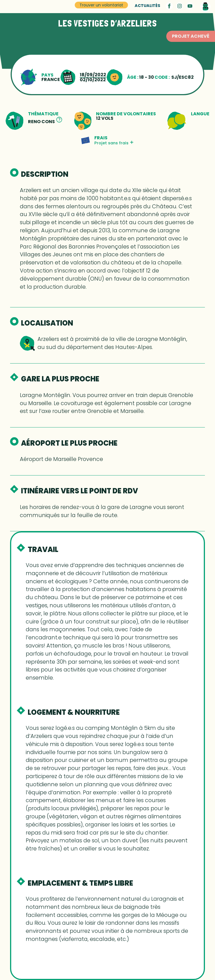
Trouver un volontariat (101, 5)
